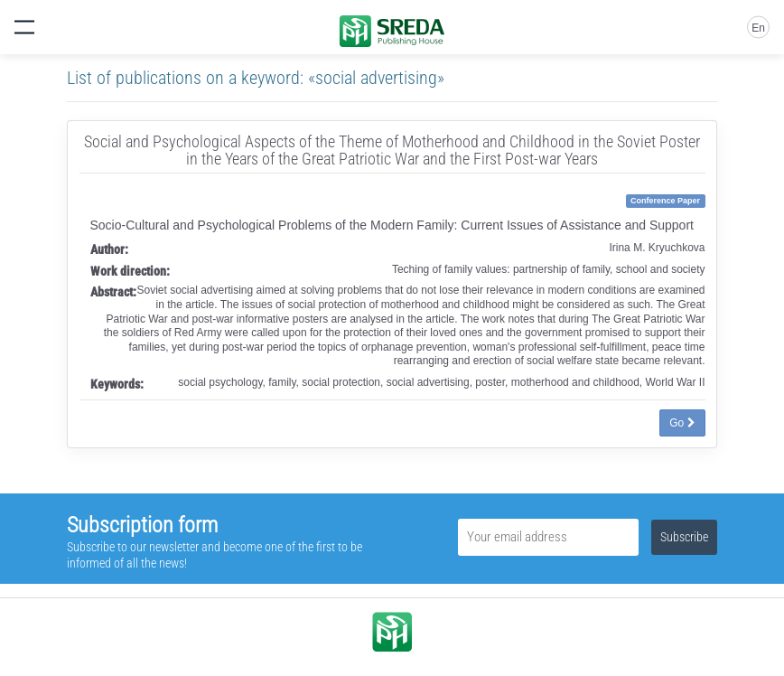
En (758, 28)
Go (682, 423)
